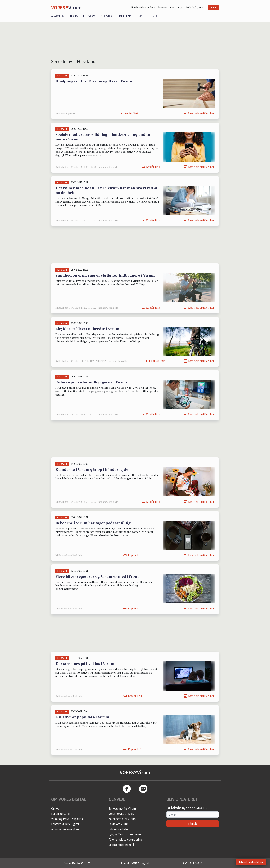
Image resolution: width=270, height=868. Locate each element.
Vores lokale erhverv (122, 814)
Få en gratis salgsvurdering (125, 840)
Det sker (106, 16)
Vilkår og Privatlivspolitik (67, 819)
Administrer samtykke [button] (65, 829)
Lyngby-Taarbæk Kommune (125, 834)
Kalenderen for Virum (122, 819)
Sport (143, 16)
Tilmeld (213, 8)
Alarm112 (58, 16)
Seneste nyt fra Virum (122, 808)
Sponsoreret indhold (121, 845)
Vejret (157, 16)
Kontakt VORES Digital (65, 824)
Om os (55, 808)
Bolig (74, 16)
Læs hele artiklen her (201, 113)
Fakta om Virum (119, 824)
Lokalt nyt (125, 16)
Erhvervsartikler (119, 829)
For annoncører (61, 814)
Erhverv (89, 16)
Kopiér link (131, 113)
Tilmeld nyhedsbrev (251, 862)
